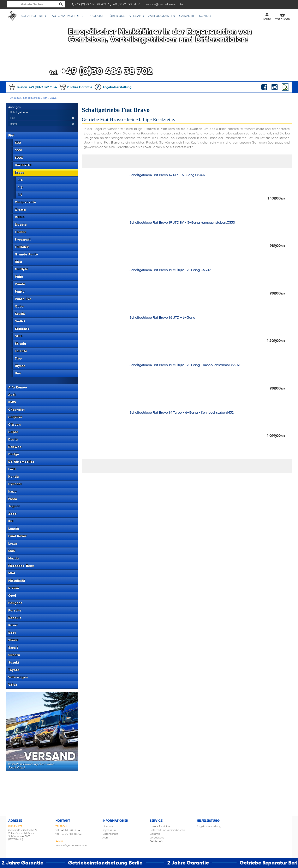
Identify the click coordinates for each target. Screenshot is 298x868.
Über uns (117, 16)
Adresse (15, 821)
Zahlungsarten (162, 16)
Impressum (109, 830)
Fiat (45, 98)
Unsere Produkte (160, 826)
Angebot (16, 98)
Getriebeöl (156, 841)
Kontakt (206, 16)
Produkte (97, 16)
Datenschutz (110, 834)
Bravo (53, 98)
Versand (137, 16)
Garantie (187, 16)
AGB (105, 838)
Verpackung (157, 838)
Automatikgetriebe (68, 16)
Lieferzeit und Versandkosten (167, 830)
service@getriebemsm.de (71, 845)
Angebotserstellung (113, 87)
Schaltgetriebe (34, 16)
